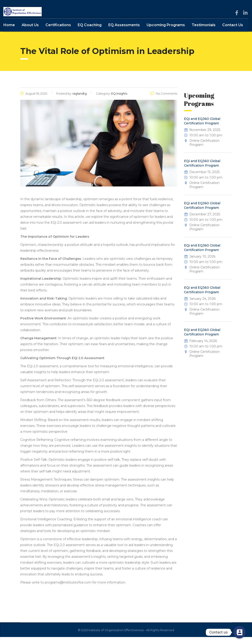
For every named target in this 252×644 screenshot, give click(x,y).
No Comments (164, 100)
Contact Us (233, 32)
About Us (30, 32)
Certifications (58, 32)
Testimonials (204, 32)
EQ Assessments (124, 32)
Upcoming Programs (166, 32)
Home (9, 32)
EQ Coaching (90, 32)
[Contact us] (239, 632)
